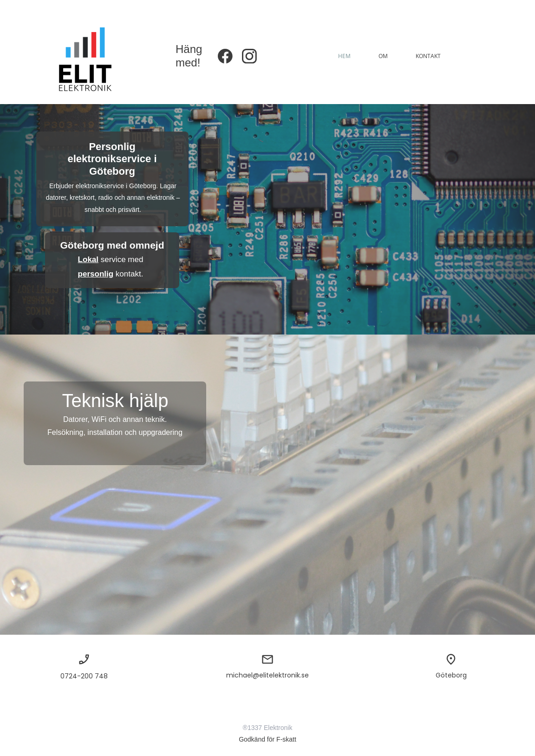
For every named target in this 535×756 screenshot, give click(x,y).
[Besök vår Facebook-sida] (225, 56)
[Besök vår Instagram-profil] (249, 56)
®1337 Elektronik (268, 728)
